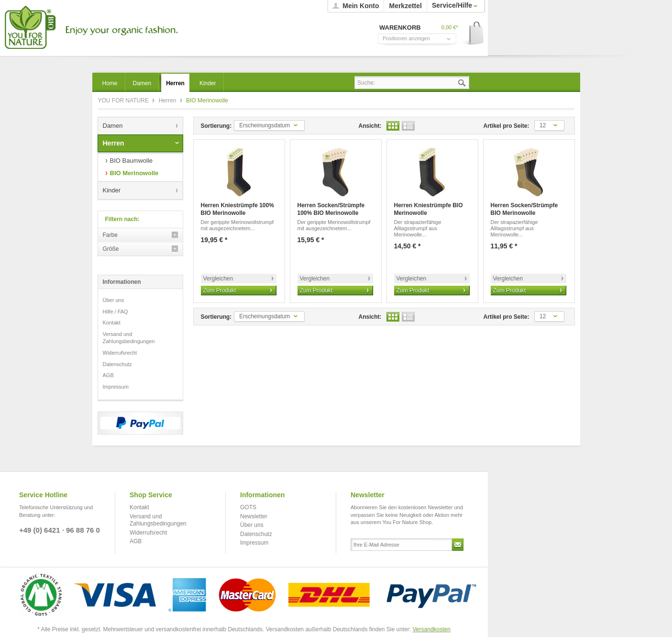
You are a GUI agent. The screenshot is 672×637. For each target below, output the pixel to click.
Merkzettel (405, 6)
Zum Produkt (220, 291)
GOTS (248, 507)
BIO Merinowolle (134, 173)
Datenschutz (117, 364)
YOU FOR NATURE (90, 28)
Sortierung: (216, 126)
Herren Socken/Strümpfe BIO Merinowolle (524, 209)
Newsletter (254, 516)
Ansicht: (370, 126)
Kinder (112, 190)
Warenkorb (473, 34)
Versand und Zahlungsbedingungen (129, 338)
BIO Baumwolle (132, 161)
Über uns (114, 300)
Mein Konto (361, 6)
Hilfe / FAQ (116, 312)
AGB (108, 375)
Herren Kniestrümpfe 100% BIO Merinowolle (237, 209)
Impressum (116, 387)
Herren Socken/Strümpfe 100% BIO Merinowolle (331, 209)
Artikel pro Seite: (507, 126)
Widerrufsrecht (120, 353)
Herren (168, 101)
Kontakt (112, 323)
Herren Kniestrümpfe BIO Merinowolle (429, 209)
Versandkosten (432, 629)
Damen (113, 126)
